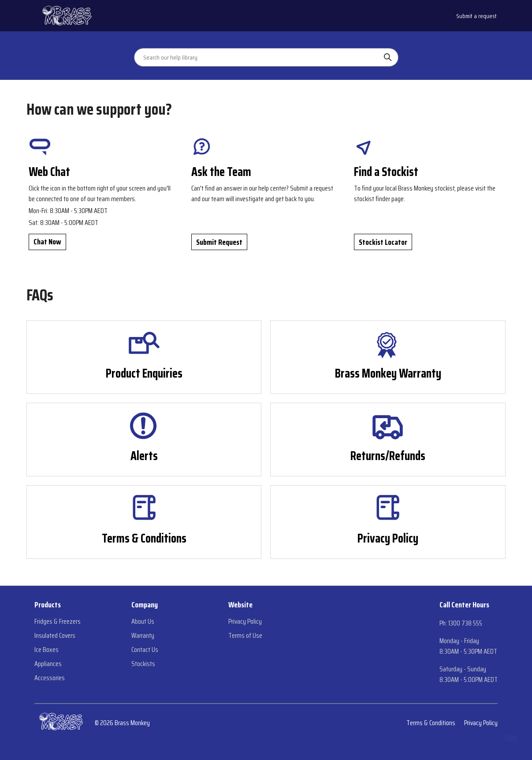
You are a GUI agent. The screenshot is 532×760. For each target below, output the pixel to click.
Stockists (143, 664)
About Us (143, 621)
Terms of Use (245, 636)
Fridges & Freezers (58, 621)
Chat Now (47, 242)
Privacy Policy (245, 621)
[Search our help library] (257, 57)
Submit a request (476, 16)
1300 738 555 (465, 623)
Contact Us (145, 650)
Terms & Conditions (431, 723)
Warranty (143, 636)
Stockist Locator (383, 242)
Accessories (50, 678)
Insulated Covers (55, 636)
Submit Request (219, 242)
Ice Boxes (47, 650)
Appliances (48, 664)
